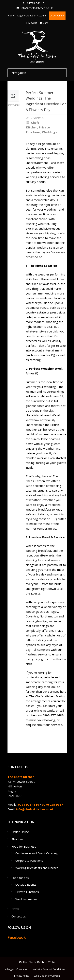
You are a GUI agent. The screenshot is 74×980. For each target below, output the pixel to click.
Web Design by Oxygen (47, 976)
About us (17, 839)
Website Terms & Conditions (49, 969)
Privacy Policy (22, 976)
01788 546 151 (37, 3)
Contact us (19, 916)
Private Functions (27, 892)
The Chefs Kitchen (21, 777)
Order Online (57, 16)
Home (11, 16)
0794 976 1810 (29, 804)
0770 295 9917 (52, 804)
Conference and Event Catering (37, 853)
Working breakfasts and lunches (37, 868)
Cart (45, 23)
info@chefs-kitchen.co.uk (37, 8)
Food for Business (24, 846)
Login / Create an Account (32, 16)
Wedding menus (26, 899)
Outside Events (26, 884)
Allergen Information (17, 969)
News (15, 909)
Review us (31, 23)
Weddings (49, 132)
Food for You (20, 878)
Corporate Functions (29, 860)
